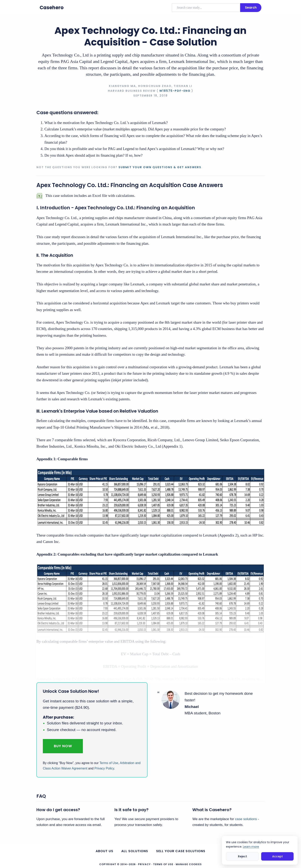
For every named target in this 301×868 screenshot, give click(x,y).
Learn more (251, 847)
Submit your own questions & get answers (160, 167)
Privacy (144, 864)
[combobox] (206, 8)
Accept (277, 856)
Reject (242, 856)
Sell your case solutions (181, 851)
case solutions (246, 819)
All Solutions (135, 851)
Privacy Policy (104, 768)
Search (251, 8)
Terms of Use (109, 763)
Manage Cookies (189, 864)
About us (104, 851)
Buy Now (63, 746)
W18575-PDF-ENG (175, 91)
